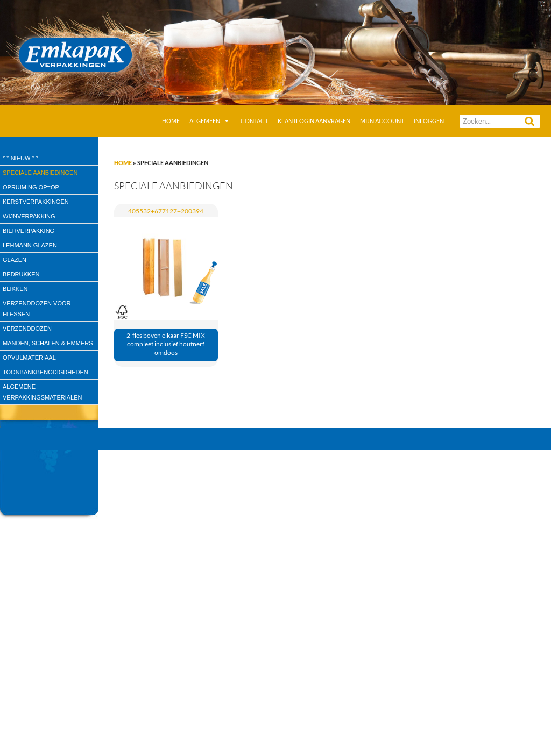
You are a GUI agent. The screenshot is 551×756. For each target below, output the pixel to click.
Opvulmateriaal (29, 358)
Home (171, 121)
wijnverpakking (29, 216)
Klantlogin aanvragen (314, 121)
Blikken (15, 289)
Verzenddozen (27, 329)
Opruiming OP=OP (31, 187)
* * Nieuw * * (20, 158)
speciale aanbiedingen (40, 173)
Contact (254, 121)
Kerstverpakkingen (36, 202)
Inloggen (429, 121)
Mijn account (382, 121)
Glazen (15, 260)
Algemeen (205, 121)
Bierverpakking (29, 231)
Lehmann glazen (30, 245)
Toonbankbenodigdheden (45, 372)
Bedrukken (21, 274)
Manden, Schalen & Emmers (48, 343)
